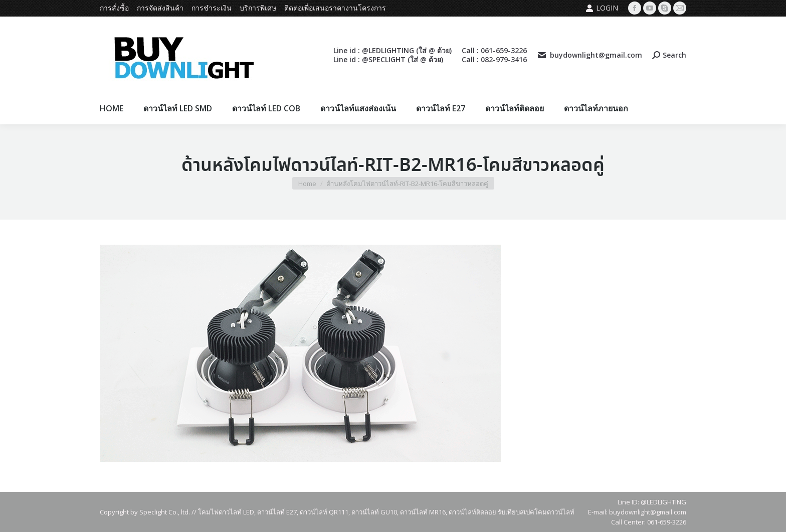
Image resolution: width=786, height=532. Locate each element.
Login (602, 8)
